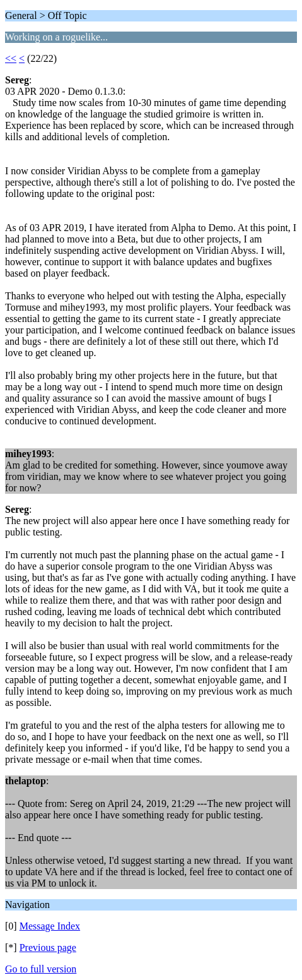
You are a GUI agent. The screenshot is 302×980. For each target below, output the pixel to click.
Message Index (50, 926)
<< (11, 58)
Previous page (48, 947)
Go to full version (41, 969)
